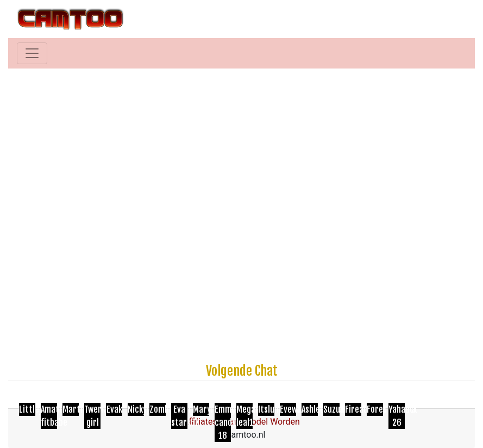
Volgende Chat (242, 371)
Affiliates (200, 422)
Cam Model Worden (262, 422)
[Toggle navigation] (32, 53)
